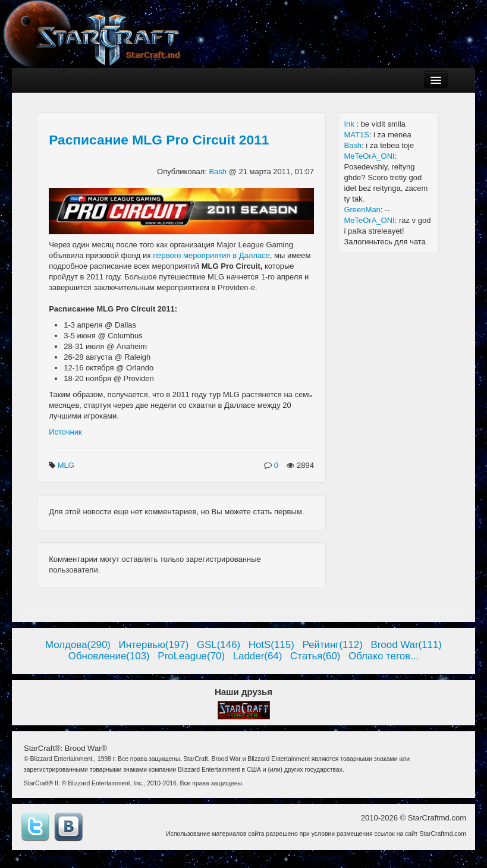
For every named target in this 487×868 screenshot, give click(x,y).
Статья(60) (315, 656)
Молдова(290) (78, 645)
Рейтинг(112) (332, 645)
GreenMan (362, 210)
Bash (219, 172)
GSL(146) (219, 645)
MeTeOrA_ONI (369, 156)
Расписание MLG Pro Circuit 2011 (159, 140)
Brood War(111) (406, 645)
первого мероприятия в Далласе (211, 255)
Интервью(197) (154, 645)
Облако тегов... (384, 656)
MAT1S (356, 135)
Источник (65, 432)
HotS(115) (271, 645)
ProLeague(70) (191, 656)
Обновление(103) (109, 656)
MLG (67, 465)
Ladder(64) (258, 656)
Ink (350, 124)
